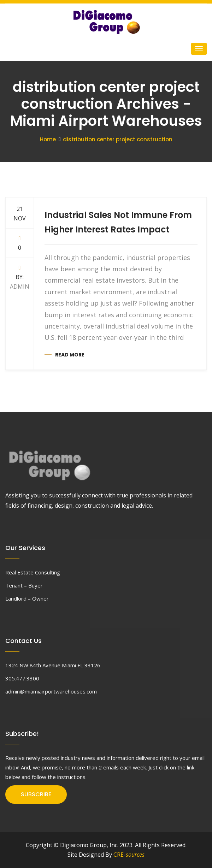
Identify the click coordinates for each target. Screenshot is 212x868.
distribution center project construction (118, 139)
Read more (70, 355)
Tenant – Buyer (24, 585)
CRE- (129, 855)
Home (48, 139)
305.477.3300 (22, 678)
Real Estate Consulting (33, 572)
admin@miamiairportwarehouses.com (51, 691)
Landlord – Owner (27, 598)
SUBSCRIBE (36, 794)
